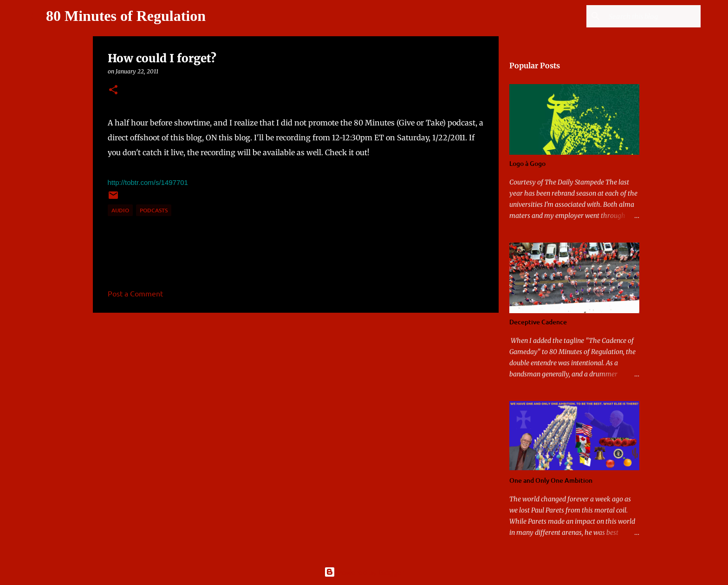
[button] (113, 90)
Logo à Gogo (527, 163)
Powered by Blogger (364, 572)
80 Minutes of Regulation (126, 16)
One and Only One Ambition (551, 480)
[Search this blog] (652, 16)
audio (120, 210)
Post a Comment (135, 293)
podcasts (154, 210)
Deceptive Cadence (538, 322)
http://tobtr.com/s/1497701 (148, 182)
